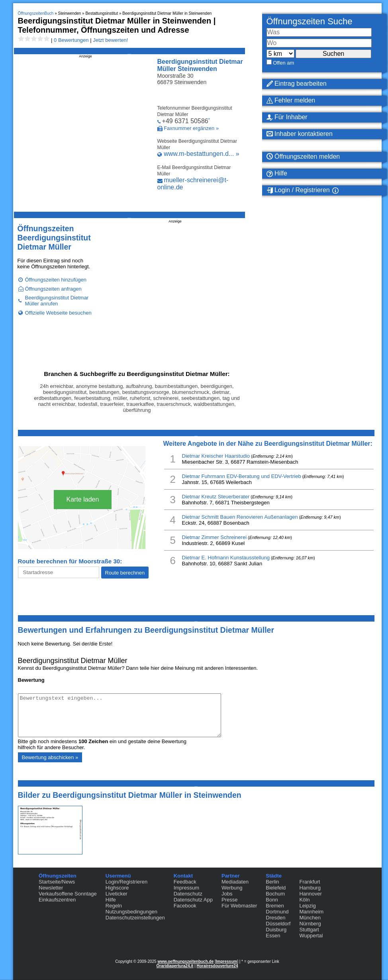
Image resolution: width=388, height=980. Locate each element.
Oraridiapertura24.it (175, 966)
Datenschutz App (193, 900)
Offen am (283, 63)
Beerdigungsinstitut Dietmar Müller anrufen (57, 301)
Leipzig (307, 906)
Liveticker (117, 894)
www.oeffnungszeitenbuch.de (185, 961)
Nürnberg (310, 924)
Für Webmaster (239, 906)
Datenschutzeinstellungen (135, 918)
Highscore (117, 888)
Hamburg (310, 888)
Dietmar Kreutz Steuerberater (216, 497)
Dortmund (277, 912)
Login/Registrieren (127, 882)
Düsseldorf (278, 924)
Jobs (227, 894)
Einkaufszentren (57, 900)
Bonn (272, 900)
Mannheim (311, 912)
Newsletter (51, 888)
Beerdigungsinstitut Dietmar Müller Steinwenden (200, 65)
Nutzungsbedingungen (131, 912)
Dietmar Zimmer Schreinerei (215, 537)
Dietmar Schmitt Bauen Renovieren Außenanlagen (240, 517)
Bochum (275, 894)
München (310, 918)
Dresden (275, 918)
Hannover (310, 894)
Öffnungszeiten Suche (310, 21)
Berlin (272, 882)
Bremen (275, 906)
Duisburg (276, 930)
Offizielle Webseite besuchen (58, 313)
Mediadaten (235, 882)
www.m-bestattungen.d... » (201, 154)
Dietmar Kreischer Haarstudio (216, 456)
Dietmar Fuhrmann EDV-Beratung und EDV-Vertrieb (242, 476)
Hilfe (111, 900)
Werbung (232, 888)
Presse (229, 900)
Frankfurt (310, 882)
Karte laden (83, 499)
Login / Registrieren (298, 190)
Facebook (185, 906)
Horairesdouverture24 (218, 966)
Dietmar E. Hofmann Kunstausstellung (226, 558)
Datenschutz (188, 894)
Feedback (185, 882)
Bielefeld (276, 888)
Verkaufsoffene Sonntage (68, 894)
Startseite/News (57, 882)
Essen (273, 936)
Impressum (186, 888)
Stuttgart (309, 930)
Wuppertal (311, 936)
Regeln (114, 906)
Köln (304, 900)
